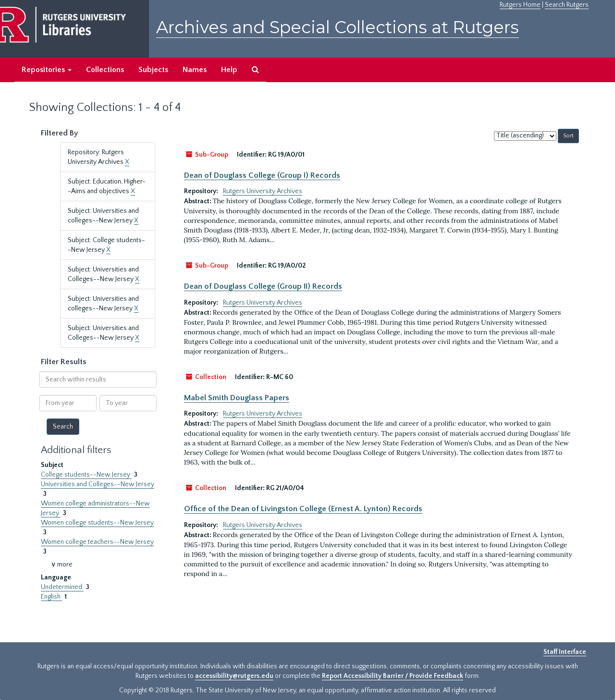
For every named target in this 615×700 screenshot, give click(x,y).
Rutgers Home (520, 5)
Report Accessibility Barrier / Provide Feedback (393, 676)
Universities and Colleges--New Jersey (98, 484)
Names (195, 70)
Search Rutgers (567, 5)
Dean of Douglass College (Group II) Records (263, 286)
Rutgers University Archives (263, 191)
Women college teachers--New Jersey (97, 542)
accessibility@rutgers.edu (234, 676)
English (51, 597)
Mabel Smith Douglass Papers (237, 398)
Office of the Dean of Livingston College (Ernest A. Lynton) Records (303, 509)
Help (229, 70)
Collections (105, 70)
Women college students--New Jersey (97, 523)
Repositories (47, 70)
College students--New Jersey (86, 475)
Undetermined (62, 587)
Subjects (153, 70)
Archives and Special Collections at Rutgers (338, 27)
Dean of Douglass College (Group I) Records (262, 175)
